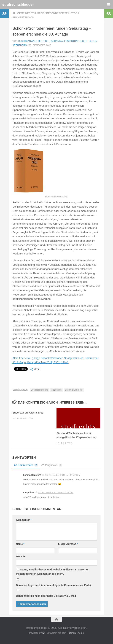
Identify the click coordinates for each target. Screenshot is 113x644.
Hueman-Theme (75, 633)
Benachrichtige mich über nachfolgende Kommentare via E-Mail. (54, 585)
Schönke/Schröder (74, 390)
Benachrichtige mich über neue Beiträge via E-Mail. (46, 596)
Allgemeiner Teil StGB (28, 13)
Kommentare (26, 465)
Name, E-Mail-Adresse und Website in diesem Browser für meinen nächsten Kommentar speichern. (52, 572)
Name (20, 544)
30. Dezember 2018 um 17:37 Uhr (56, 493)
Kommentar (24, 520)
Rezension (57, 390)
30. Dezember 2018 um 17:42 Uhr (63, 475)
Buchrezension (23, 17)
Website (21, 556)
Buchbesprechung (40, 390)
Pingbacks (52, 465)
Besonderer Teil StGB (62, 13)
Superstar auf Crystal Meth (28, 413)
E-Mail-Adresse (68, 544)
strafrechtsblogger (18, 4)
